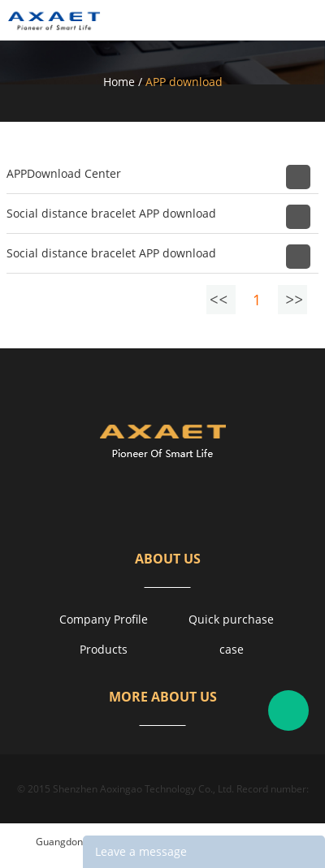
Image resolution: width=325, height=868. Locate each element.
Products (104, 649)
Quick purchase (231, 619)
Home (119, 82)
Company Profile (104, 619)
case (232, 649)
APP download (184, 82)
